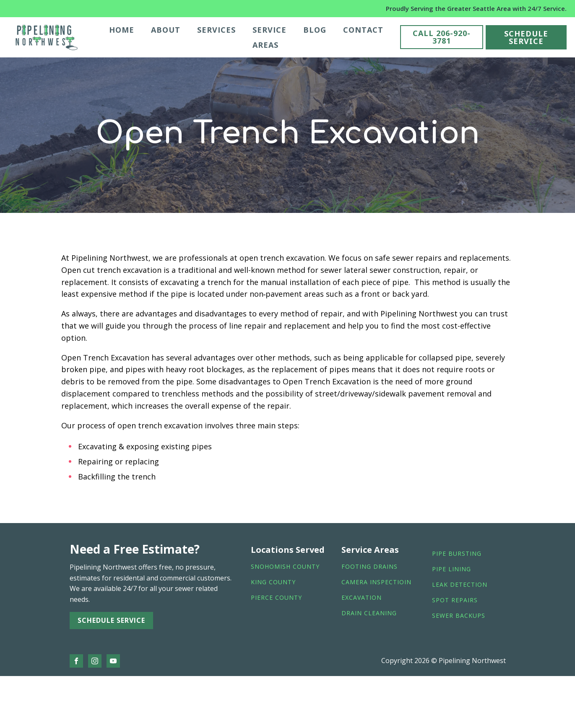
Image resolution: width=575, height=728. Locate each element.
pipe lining (451, 569)
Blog (315, 30)
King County (273, 582)
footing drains (369, 567)
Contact (363, 30)
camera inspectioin (376, 582)
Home (122, 30)
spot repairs (455, 600)
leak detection (460, 585)
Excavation (362, 598)
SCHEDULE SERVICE (526, 37)
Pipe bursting (457, 554)
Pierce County (276, 598)
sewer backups (459, 616)
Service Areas (269, 37)
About (166, 30)
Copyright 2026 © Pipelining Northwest (444, 661)
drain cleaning (369, 613)
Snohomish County (285, 567)
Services (216, 30)
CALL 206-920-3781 (442, 37)
